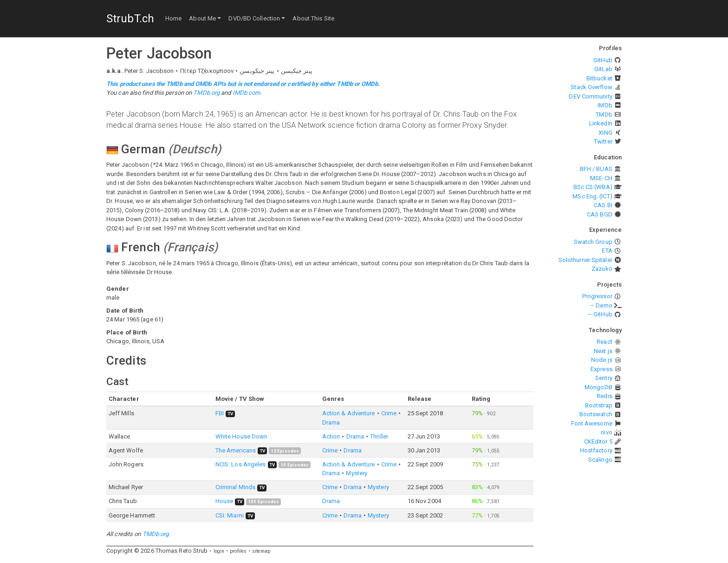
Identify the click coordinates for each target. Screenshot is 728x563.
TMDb (604, 115)
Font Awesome (592, 423)
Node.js (602, 360)
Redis (604, 396)
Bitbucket (599, 78)
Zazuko (602, 269)
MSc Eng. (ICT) (592, 196)
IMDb (605, 105)
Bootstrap (599, 405)
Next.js (603, 351)
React (604, 342)
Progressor (597, 296)
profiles (238, 551)
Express (601, 369)
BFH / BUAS (596, 169)
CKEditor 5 (598, 442)
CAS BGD (600, 214)
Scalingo (600, 460)
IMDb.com (247, 93)
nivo (606, 432)
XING (605, 133)
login (219, 551)
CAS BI (603, 205)
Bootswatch (596, 414)
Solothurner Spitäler (585, 260)
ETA (607, 251)
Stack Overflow (591, 87)
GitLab (603, 69)
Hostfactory (596, 450)
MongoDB (598, 387)
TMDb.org (206, 93)
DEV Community (590, 96)
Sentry (604, 378)
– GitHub (600, 314)
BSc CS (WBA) (593, 187)
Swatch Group (593, 242)
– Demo (601, 305)
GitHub (603, 60)
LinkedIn (601, 123)
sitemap (261, 551)
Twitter (603, 141)
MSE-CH (601, 178)
